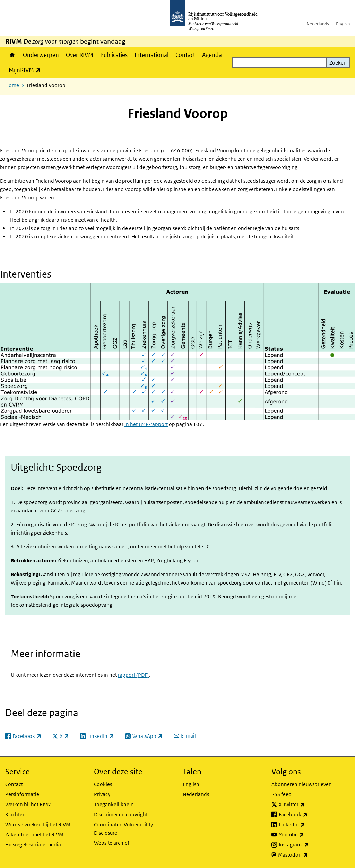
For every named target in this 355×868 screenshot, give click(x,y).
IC (73, 524)
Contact (185, 55)
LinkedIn (307, 825)
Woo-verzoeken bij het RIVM (38, 824)
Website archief (112, 843)
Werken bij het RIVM (28, 804)
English (343, 24)
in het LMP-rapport (146, 424)
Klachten (15, 814)
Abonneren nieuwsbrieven (302, 784)
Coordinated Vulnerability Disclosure (123, 829)
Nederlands (318, 24)
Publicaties (114, 55)
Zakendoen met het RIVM (34, 835)
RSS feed (282, 794)
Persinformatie (22, 794)
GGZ (55, 510)
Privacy (102, 794)
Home (12, 55)
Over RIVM (80, 55)
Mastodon (308, 855)
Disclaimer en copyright (121, 814)
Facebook (308, 815)
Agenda (212, 55)
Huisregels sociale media (33, 845)
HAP (149, 560)
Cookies (103, 784)
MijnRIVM (27, 70)
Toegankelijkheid (114, 804)
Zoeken (338, 63)
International (151, 55)
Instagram (309, 845)
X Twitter (307, 805)
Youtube (307, 835)
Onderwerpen (41, 55)
